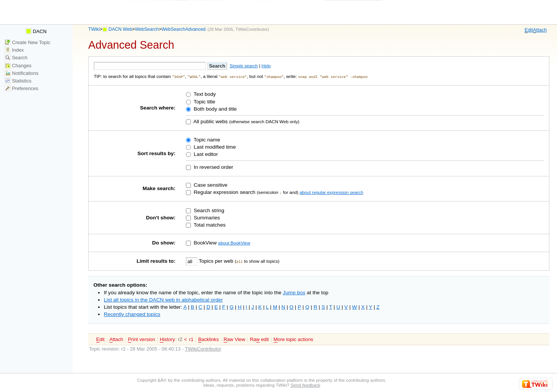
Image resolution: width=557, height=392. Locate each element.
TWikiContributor (251, 29)
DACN (36, 31)
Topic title (204, 101)
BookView (205, 242)
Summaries (206, 217)
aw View (234, 339)
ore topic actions (294, 339)
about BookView (234, 242)
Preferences (21, 88)
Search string (208, 210)
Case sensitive (210, 185)
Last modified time (214, 147)
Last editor (205, 154)
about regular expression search (331, 192)
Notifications (21, 73)
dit (529, 30)
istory (167, 339)
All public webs (210, 121)
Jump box (294, 292)
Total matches (209, 225)
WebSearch (147, 29)
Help (266, 66)
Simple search (244, 66)
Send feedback (305, 385)
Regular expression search (224, 192)
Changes (18, 66)
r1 (191, 339)
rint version (141, 339)
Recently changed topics (132, 314)
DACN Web (121, 29)
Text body (204, 94)
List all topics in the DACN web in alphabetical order (163, 299)
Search (16, 58)
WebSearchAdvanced (183, 29)
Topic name (206, 139)
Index (14, 50)
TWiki (94, 29)
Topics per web (216, 261)
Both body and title (215, 109)
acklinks (208, 339)
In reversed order (213, 167)
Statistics (18, 81)
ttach (540, 30)
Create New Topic (28, 42)
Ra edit (259, 339)
